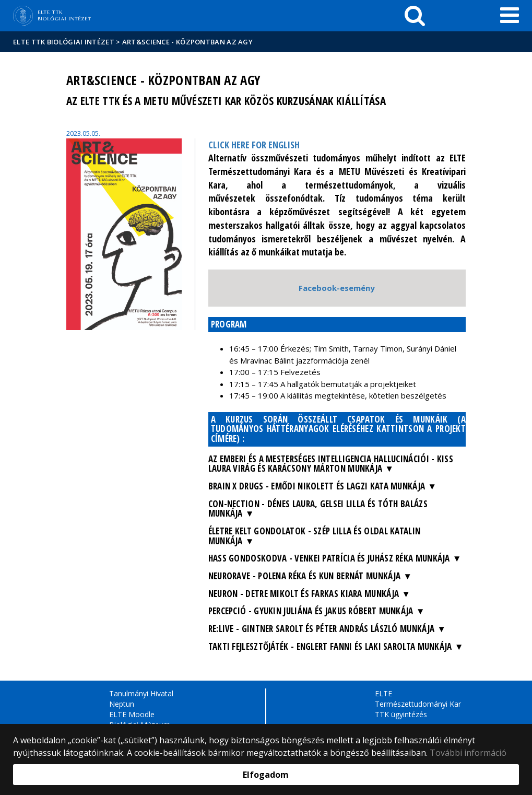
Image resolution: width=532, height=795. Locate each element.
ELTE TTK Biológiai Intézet (64, 42)
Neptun (122, 704)
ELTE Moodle (132, 714)
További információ (468, 753)
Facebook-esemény (337, 288)
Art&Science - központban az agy (187, 42)
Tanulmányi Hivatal (141, 693)
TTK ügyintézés (401, 714)
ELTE (383, 693)
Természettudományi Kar (418, 704)
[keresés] (415, 16)
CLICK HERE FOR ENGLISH (254, 145)
